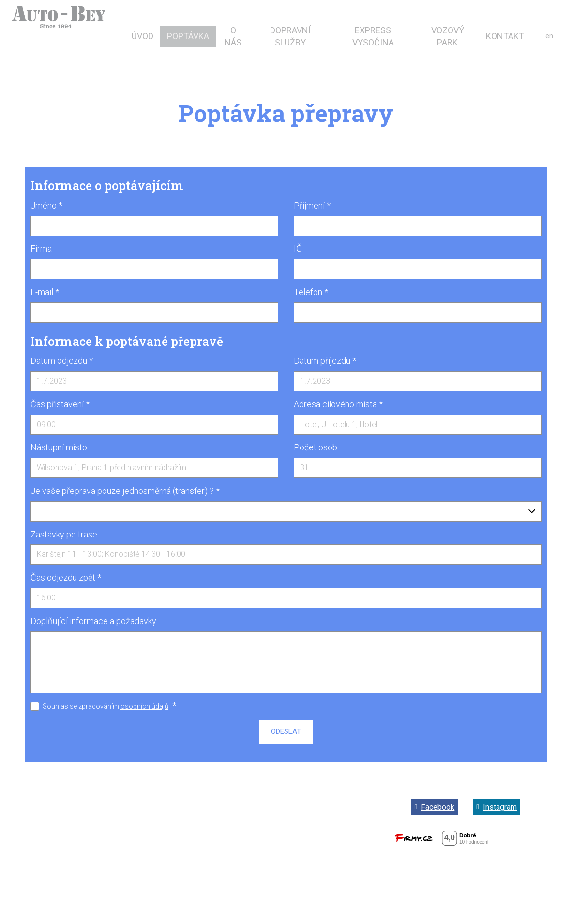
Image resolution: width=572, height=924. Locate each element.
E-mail (45, 292)
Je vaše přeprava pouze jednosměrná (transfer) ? (125, 491)
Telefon (311, 292)
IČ (298, 248)
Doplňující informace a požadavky (93, 621)
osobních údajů (144, 706)
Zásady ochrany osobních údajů (285, 824)
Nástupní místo (59, 447)
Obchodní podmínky (285, 804)
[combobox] (286, 511)
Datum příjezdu (325, 361)
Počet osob (316, 447)
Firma (41, 248)
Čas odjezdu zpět (66, 577)
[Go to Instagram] (497, 807)
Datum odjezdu (62, 361)
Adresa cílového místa (338, 404)
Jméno (46, 205)
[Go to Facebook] (435, 807)
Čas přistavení (60, 404)
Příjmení (312, 205)
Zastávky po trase (64, 534)
